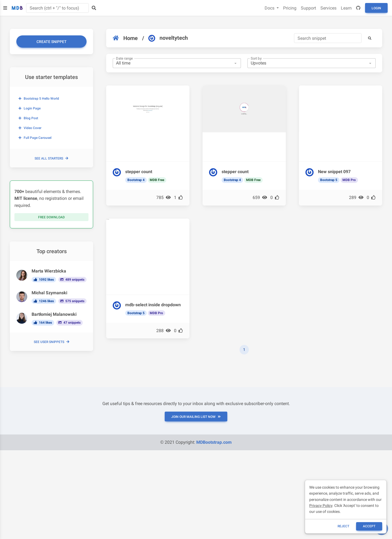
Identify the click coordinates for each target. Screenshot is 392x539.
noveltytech (168, 38)
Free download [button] (51, 217)
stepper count (139, 172)
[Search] (328, 38)
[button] (370, 38)
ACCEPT (369, 526)
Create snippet (52, 42)
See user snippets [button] (52, 342)
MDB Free (157, 180)
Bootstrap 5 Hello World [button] (39, 99)
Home (125, 38)
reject (343, 526)
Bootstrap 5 (329, 180)
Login (376, 8)
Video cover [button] (30, 128)
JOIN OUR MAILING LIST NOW (196, 417)
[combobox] (177, 63)
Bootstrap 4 (136, 180)
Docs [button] (270, 8)
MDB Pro (349, 180)
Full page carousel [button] (35, 138)
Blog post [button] (28, 118)
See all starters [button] (51, 158)
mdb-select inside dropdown (153, 305)
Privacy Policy (321, 506)
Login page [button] (30, 108)
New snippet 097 (334, 172)
